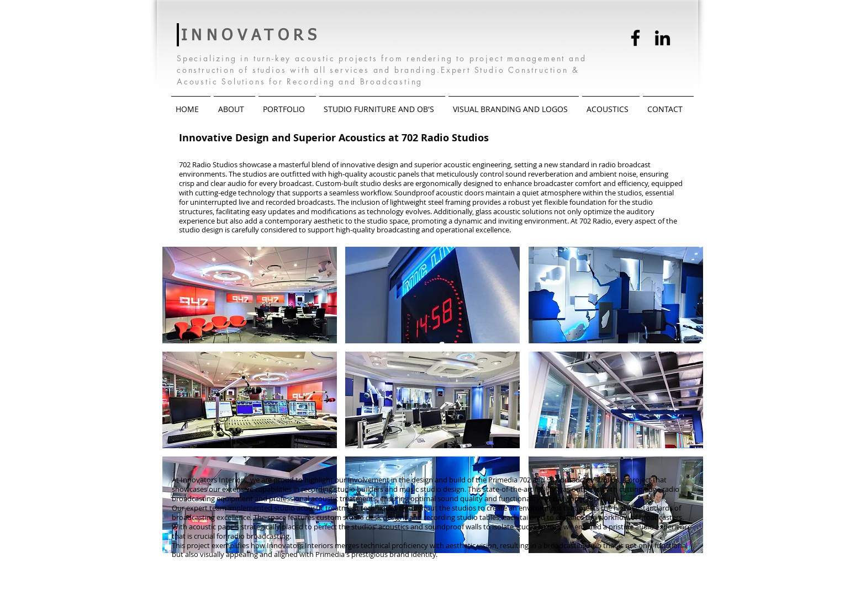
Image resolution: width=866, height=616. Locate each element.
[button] (250, 295)
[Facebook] (635, 38)
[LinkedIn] (662, 38)
